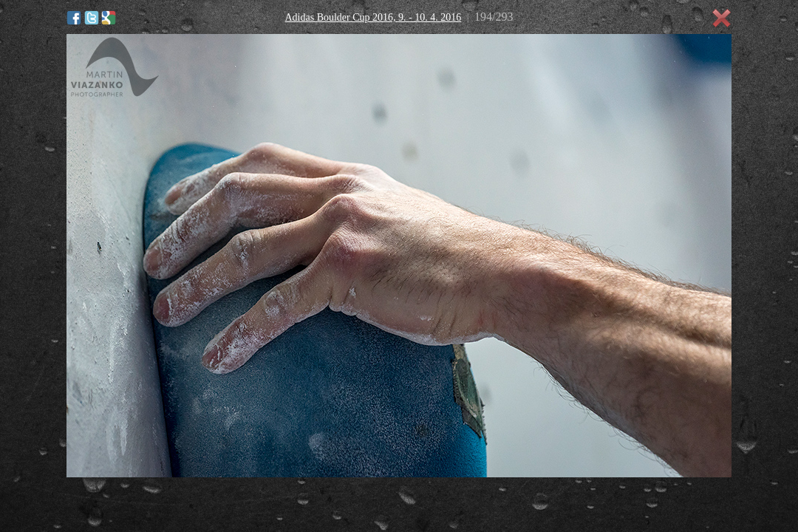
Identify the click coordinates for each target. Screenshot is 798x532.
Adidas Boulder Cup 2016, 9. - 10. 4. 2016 (373, 17)
